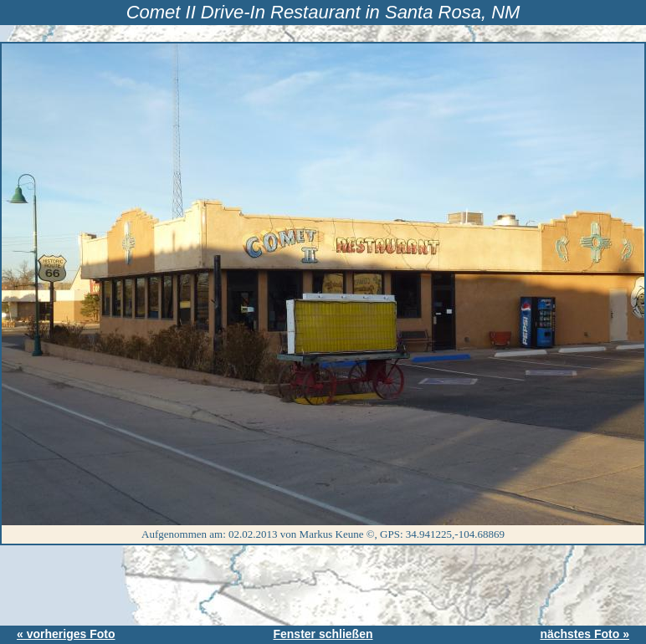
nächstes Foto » (584, 634)
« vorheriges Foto (66, 634)
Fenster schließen (323, 634)
